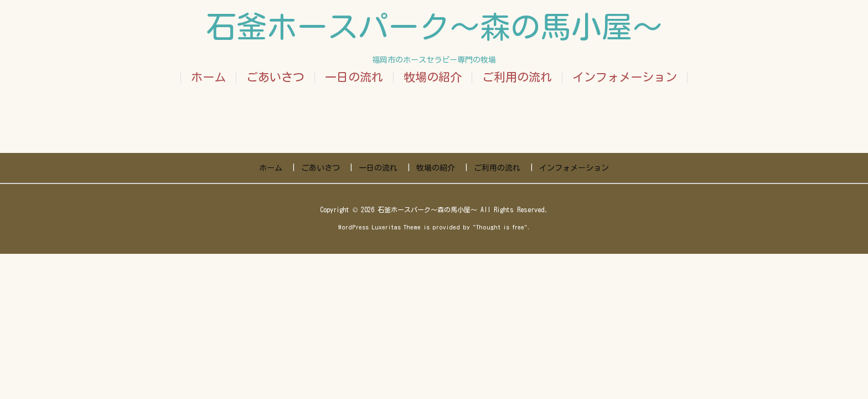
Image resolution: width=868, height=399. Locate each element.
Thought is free (500, 227)
